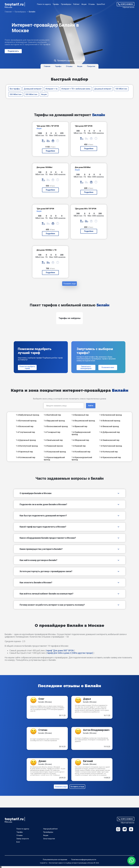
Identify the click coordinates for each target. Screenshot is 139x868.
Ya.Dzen (131, 831)
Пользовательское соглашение (55, 861)
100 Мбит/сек (121, 89)
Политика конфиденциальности (84, 861)
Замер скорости (23, 841)
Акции (84, 4)
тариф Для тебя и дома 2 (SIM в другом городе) (70, 654)
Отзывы (92, 4)
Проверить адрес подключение (71, 61)
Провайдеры (66, 4)
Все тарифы (15, 89)
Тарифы (56, 4)
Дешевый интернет (103, 89)
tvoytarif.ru (14, 4)
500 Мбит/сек (31, 94)
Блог (18, 844)
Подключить (13, 51)
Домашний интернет (33, 89)
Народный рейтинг (51, 831)
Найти (91, 407)
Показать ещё (69, 284)
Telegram (125, 831)
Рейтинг (76, 4)
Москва (9, 7)
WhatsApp (118, 831)
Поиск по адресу (44, 4)
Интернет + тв (51, 89)
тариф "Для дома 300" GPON (60, 651)
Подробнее (50, 151)
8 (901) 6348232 (127, 4)
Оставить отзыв (78, 788)
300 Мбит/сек (16, 94)
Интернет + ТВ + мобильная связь (76, 89)
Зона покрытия (49, 841)
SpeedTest (101, 4)
